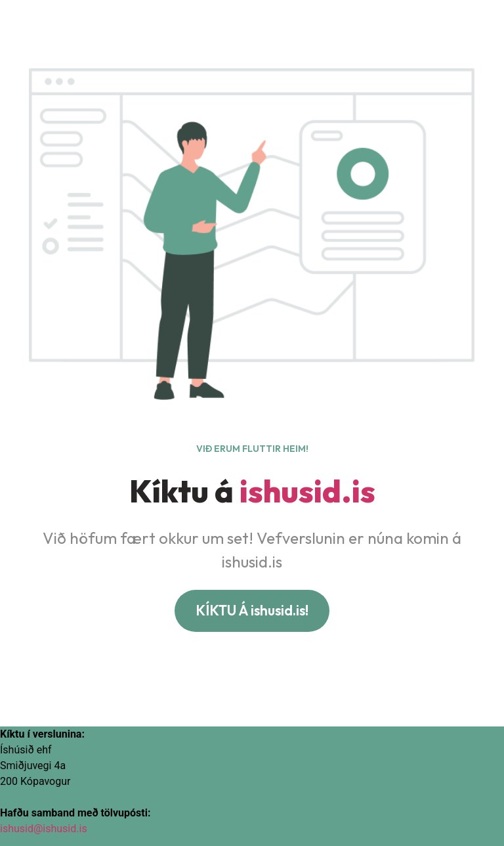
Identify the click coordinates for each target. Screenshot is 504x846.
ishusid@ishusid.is (44, 829)
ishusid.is (307, 491)
